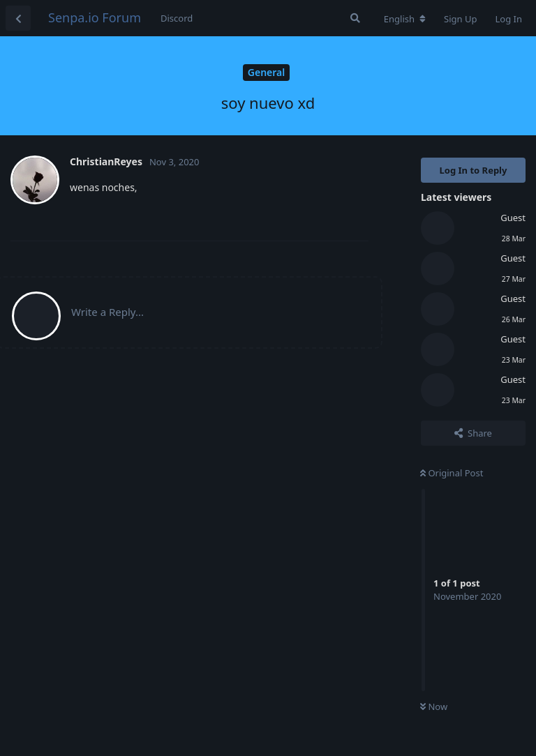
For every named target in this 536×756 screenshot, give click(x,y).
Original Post (452, 473)
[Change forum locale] (405, 19)
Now (434, 706)
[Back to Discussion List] (18, 18)
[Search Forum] (355, 18)
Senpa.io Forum (95, 17)
